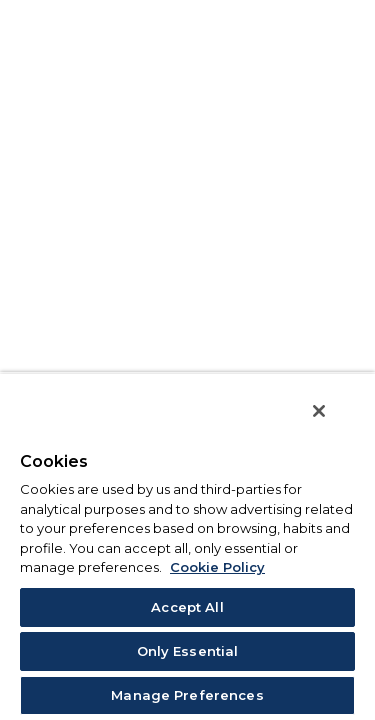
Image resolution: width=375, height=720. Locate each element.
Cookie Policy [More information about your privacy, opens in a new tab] (217, 567)
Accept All (187, 607)
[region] (187, 552)
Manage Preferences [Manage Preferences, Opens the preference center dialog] (187, 695)
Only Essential (188, 651)
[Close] (333, 424)
